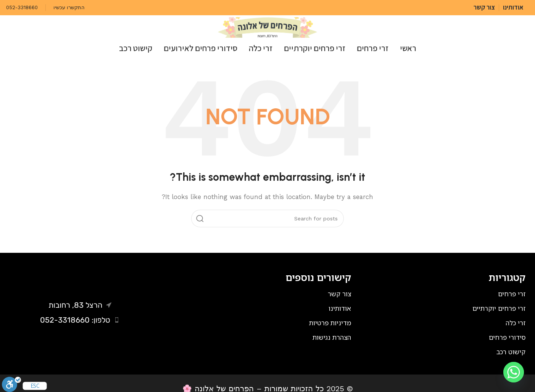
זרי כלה (516, 323)
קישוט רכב (511, 352)
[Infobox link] (69, 8)
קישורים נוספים (318, 277)
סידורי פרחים (507, 337)
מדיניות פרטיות (330, 323)
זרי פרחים (512, 294)
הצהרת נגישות (332, 337)
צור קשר (339, 294)
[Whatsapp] (514, 372)
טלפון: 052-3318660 (75, 320)
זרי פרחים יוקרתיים (499, 308)
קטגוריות (507, 277)
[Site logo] (267, 27)
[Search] (267, 218)
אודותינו (340, 308)
